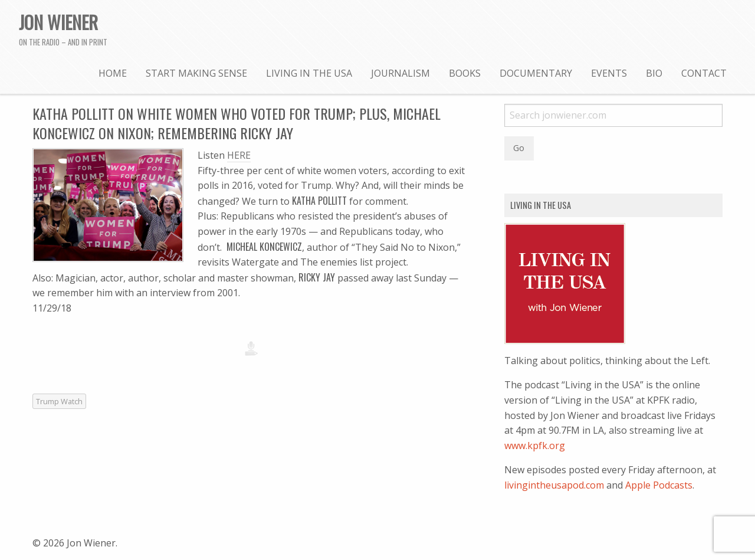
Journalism (401, 73)
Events (609, 73)
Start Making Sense (196, 73)
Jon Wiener (58, 22)
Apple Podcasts (659, 485)
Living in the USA (309, 73)
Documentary (536, 73)
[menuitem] (113, 73)
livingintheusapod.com (554, 485)
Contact (704, 73)
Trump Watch (59, 401)
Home (113, 73)
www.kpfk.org (535, 446)
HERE (239, 155)
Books (465, 73)
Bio (654, 73)
